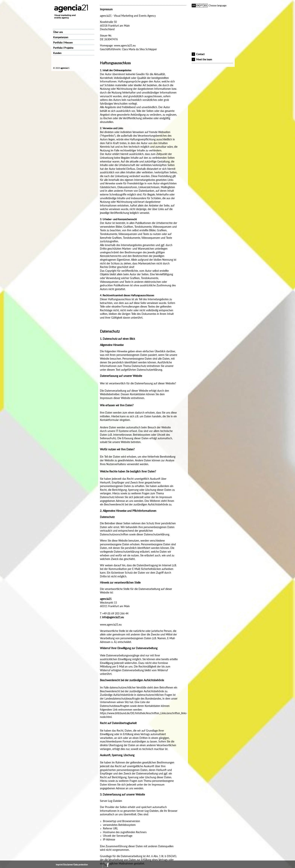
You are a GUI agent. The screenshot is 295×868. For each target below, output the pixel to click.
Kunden (57, 53)
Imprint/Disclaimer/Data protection (72, 865)
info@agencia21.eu (113, 617)
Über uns (58, 32)
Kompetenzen (61, 37)
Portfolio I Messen (63, 43)
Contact (200, 54)
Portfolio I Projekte (63, 48)
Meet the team (204, 59)
